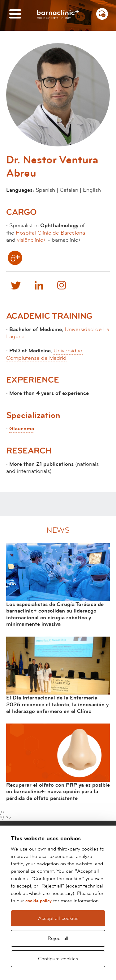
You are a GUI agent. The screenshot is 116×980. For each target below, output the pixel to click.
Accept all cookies (58, 918)
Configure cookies (58, 959)
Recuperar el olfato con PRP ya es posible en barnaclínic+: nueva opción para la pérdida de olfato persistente (58, 792)
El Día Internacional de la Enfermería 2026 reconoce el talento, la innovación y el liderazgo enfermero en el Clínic (57, 704)
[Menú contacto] (102, 14)
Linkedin (39, 285)
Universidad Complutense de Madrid (44, 354)
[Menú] (15, 14)
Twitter (15, 285)
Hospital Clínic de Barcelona (50, 233)
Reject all (58, 938)
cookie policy (39, 901)
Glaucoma (22, 429)
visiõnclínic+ (32, 240)
